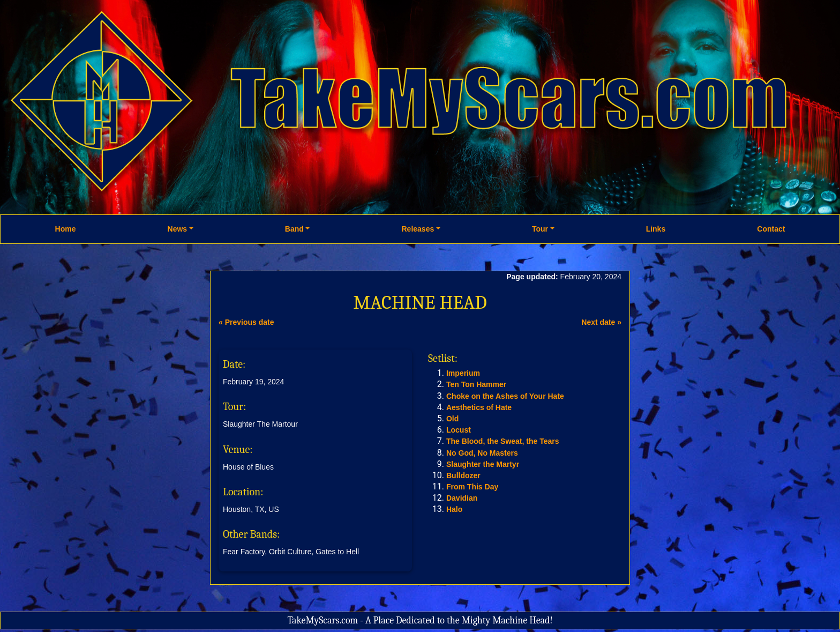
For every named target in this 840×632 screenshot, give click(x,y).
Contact (771, 229)
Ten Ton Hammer (476, 384)
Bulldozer (463, 475)
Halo (454, 509)
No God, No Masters (482, 453)
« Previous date (246, 322)
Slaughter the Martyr (483, 464)
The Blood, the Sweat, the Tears (503, 441)
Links (656, 229)
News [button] (178, 229)
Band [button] (294, 229)
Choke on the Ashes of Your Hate (505, 396)
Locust (459, 430)
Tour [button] (540, 229)
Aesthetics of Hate (479, 407)
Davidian (462, 498)
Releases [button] (418, 229)
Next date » (601, 322)
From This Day (472, 487)
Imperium (463, 373)
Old (452, 419)
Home (66, 229)
